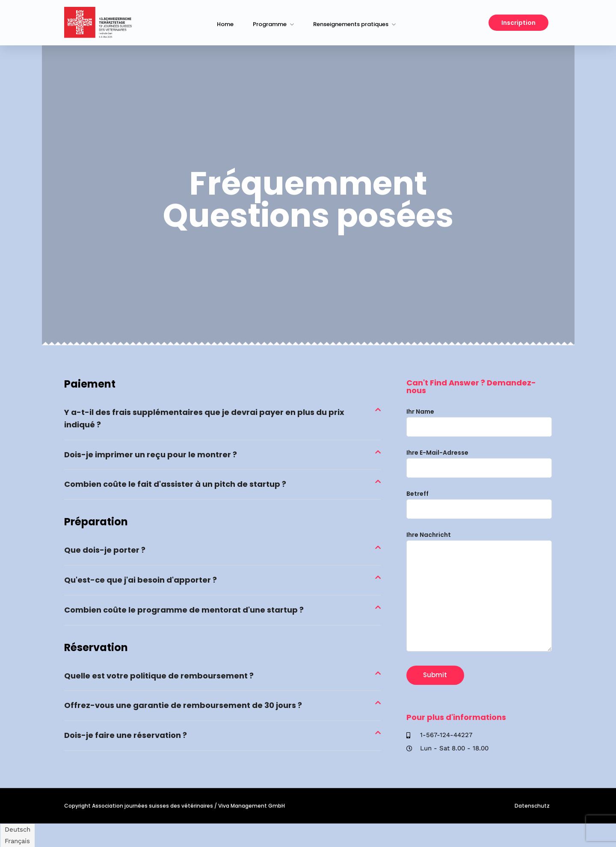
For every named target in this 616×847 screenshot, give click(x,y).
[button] (222, 419)
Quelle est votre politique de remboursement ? (159, 676)
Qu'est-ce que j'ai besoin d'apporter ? (141, 580)
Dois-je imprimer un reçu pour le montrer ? (151, 455)
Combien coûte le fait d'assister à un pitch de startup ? (175, 484)
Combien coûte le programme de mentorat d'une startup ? (184, 610)
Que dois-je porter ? (105, 550)
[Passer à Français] (18, 841)
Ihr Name (479, 419)
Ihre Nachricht (479, 592)
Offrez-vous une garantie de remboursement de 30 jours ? (183, 705)
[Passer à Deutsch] (18, 830)
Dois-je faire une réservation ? (126, 735)
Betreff (479, 501)
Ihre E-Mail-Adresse (479, 460)
